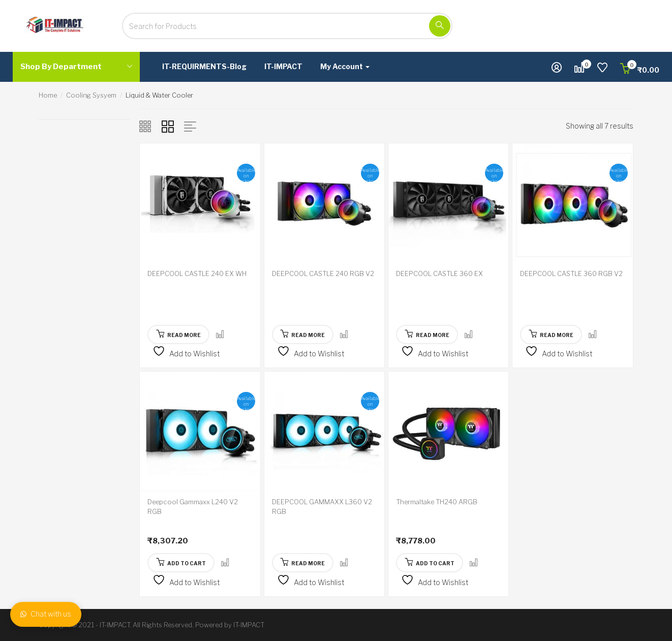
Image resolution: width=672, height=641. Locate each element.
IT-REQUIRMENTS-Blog (204, 66)
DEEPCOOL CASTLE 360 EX (439, 273)
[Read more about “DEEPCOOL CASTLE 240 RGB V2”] (303, 334)
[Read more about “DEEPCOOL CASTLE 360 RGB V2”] (551, 334)
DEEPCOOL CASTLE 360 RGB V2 (571, 273)
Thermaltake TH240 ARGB (437, 502)
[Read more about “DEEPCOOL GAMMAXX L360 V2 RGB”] (303, 563)
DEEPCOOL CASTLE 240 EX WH (197, 273)
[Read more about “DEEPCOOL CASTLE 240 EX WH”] (178, 334)
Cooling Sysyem (91, 95)
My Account (345, 66)
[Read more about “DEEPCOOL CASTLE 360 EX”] (427, 334)
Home (48, 95)
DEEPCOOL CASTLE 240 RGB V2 (323, 273)
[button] (640, 70)
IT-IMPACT (283, 66)
